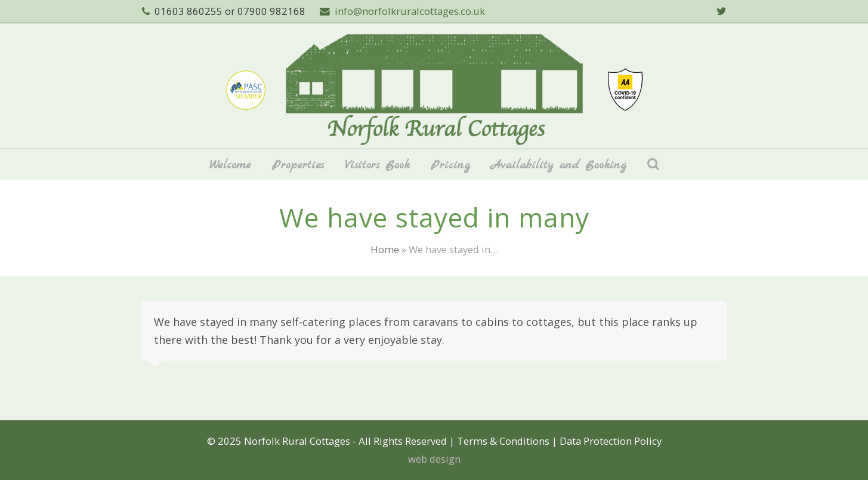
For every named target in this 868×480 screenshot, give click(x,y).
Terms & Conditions (503, 441)
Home (385, 249)
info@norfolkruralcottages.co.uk (410, 11)
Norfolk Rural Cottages (297, 441)
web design (434, 459)
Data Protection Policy (611, 441)
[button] (653, 164)
